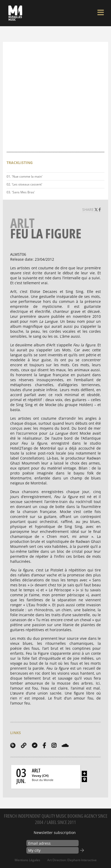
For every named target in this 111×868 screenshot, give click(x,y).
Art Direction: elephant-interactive (72, 860)
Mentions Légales (27, 860)
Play (100, 177)
